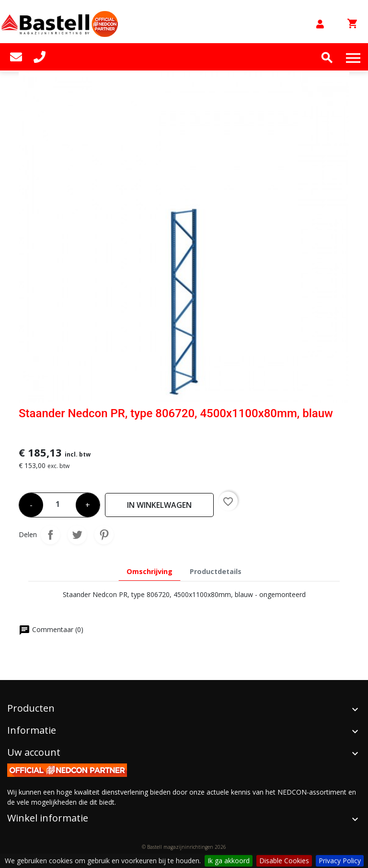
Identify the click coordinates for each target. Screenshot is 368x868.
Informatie (32, 730)
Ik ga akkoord (229, 861)
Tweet (77, 535)
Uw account (34, 752)
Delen (50, 535)
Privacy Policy (340, 861)
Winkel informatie (48, 818)
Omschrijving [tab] (149, 571)
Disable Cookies (284, 861)
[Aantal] (59, 502)
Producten (31, 708)
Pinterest (104, 535)
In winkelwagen (159, 505)
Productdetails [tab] (216, 571)
